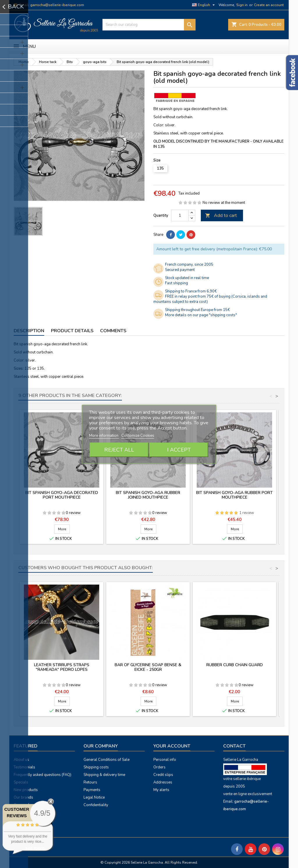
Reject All (119, 450)
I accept (179, 450)
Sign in (242, 5)
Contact (234, 746)
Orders (159, 767)
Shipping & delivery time (104, 775)
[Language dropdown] (204, 5)
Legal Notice (94, 797)
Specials (21, 782)
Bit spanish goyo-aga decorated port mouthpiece (62, 495)
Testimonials (24, 767)
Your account (172, 746)
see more (35, 848)
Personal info (165, 760)
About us (21, 760)
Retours (90, 782)
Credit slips (163, 775)
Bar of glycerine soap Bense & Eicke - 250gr (148, 667)
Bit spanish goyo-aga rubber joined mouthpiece (148, 495)
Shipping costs (96, 767)
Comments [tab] (113, 331)
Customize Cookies (138, 436)
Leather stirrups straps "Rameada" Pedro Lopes (62, 667)
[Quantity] (180, 215)
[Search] (149, 25)
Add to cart (221, 215)
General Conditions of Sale (107, 760)
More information (104, 436)
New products (26, 790)
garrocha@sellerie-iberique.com (57, 5)
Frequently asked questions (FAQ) (42, 775)
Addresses (163, 782)
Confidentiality (96, 805)
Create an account (269, 5)
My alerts (161, 790)
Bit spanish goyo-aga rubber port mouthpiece (234, 495)
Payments (92, 790)
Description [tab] (29, 331)
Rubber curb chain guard (235, 665)
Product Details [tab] (72, 331)
